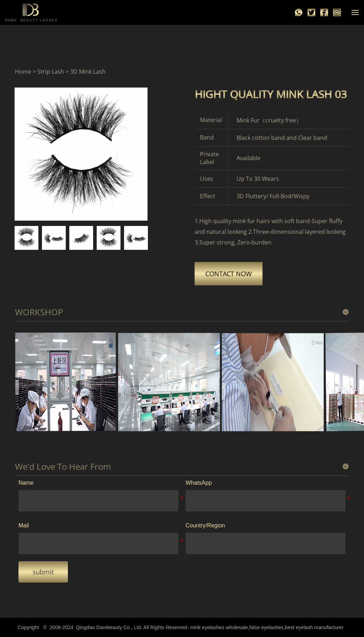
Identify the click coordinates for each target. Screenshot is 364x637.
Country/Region (205, 525)
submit (43, 572)
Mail (24, 525)
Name (26, 483)
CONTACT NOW (232, 274)
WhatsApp (199, 483)
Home (23, 72)
